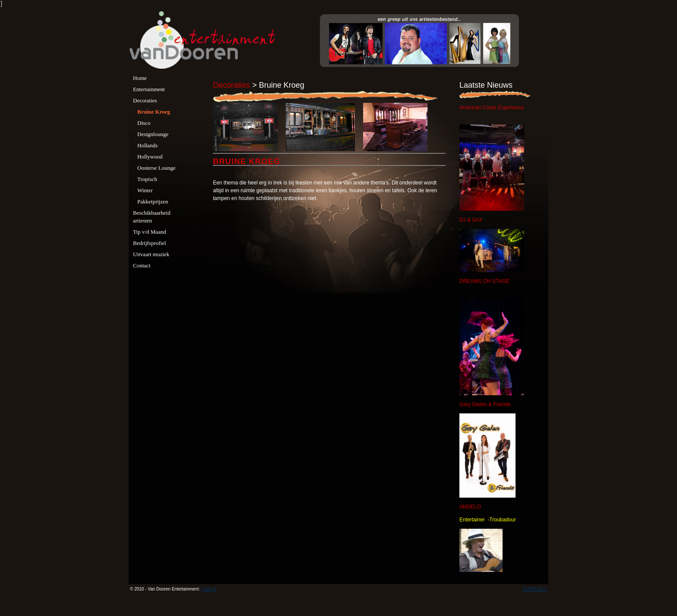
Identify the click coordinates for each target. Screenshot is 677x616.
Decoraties (145, 100)
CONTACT (535, 589)
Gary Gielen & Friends (485, 404)
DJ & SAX (471, 220)
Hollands (147, 145)
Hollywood (150, 157)
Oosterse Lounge (156, 168)
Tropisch (147, 179)
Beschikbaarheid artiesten (152, 217)
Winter (145, 190)
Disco (144, 123)
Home (140, 78)
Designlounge (153, 134)
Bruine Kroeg (154, 112)
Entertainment (149, 89)
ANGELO (470, 507)
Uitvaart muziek (151, 254)
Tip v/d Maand (150, 232)
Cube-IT (209, 589)
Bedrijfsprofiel (150, 243)
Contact (142, 265)
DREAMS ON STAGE (484, 281)
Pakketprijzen (153, 202)
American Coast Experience (492, 108)
